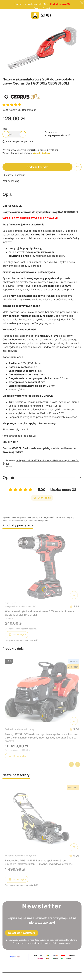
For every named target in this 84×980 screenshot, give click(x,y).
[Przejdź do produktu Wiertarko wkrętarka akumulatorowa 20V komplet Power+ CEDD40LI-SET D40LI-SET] (42, 566)
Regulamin (39, 940)
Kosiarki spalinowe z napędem (20, 856)
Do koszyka (17, 635)
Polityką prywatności (62, 943)
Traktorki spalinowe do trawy (20, 729)
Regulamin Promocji (42, 8)
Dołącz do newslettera (22, 933)
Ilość (5, 129)
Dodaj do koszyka (37, 167)
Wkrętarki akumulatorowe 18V (20, 606)
